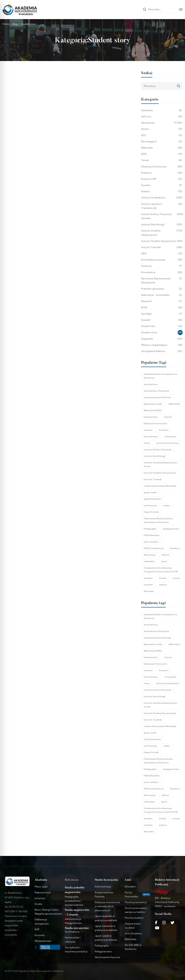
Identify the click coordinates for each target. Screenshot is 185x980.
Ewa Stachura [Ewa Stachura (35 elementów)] (151, 436)
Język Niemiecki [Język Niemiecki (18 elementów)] (152, 499)
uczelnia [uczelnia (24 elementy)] (148, 585)
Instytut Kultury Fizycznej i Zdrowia (162, 216)
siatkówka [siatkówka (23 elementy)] (149, 561)
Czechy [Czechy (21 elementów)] (168, 417)
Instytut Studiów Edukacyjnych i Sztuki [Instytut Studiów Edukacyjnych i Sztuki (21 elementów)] (161, 464)
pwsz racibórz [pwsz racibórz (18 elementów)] (151, 542)
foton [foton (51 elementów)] (147, 443)
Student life (162, 326)
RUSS (162, 308)
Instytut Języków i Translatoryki (162, 206)
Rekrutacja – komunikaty (162, 295)
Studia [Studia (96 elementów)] (163, 578)
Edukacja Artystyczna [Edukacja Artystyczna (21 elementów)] (155, 423)
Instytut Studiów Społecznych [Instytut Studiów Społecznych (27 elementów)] (160, 473)
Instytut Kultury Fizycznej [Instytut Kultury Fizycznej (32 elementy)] (157, 449)
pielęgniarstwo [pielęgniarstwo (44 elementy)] (171, 529)
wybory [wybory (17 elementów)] (163, 585)
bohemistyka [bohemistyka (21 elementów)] (151, 417)
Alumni (162, 129)
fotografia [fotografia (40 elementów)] (170, 436)
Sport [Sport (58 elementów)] (164, 561)
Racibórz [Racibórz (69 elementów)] (175, 548)
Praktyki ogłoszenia (162, 289)
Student (162, 320)
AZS (162, 135)
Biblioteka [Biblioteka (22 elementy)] (174, 404)
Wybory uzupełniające (162, 345)
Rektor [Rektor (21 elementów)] (166, 555)
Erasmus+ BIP (162, 179)
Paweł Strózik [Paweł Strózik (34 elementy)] (151, 512)
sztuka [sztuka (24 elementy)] (176, 578)
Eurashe (162, 185)
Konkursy (162, 266)
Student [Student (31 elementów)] (148, 578)
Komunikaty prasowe (162, 260)
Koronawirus (162, 272)
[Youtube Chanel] (157, 928)
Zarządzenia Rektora (162, 351)
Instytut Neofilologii (162, 225)
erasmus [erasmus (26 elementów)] (148, 430)
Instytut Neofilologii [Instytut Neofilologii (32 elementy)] (155, 456)
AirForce (162, 117)
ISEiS (162, 254)
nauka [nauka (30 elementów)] (166, 505)
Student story (162, 332)
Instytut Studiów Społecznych (162, 241)
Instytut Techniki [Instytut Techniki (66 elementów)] (153, 479)
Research (162, 301)
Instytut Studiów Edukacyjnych (162, 233)
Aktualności (162, 123)
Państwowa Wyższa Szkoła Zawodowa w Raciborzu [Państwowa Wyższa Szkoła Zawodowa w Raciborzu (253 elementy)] (158, 520)
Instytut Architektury (162, 198)
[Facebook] (156, 923)
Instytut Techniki (162, 247)
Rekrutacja (72, 880)
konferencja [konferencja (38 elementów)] (150, 505)
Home (6, 24)
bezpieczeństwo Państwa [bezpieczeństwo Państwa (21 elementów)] (157, 397)
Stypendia (162, 339)
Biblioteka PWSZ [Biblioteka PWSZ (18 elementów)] (153, 410)
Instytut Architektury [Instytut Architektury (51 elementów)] (168, 443)
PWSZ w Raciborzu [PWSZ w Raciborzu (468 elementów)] (154, 548)
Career (162, 160)
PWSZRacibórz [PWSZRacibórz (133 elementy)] (152, 535)
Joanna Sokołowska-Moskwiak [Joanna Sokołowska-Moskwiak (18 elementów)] (160, 486)
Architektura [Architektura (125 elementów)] (151, 384)
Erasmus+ (162, 173)
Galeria (162, 191)
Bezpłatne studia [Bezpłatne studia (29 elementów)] (153, 404)
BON (162, 154)
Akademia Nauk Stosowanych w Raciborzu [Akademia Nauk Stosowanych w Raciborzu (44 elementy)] (160, 376)
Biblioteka (162, 148)
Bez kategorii (162, 142)
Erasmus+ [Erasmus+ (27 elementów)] (164, 430)
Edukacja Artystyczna (162, 167)
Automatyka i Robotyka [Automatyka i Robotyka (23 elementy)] (156, 391)
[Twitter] (172, 923)
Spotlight (162, 314)
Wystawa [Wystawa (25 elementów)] (149, 591)
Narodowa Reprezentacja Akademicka (162, 281)
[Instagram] (164, 923)
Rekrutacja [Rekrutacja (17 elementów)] (149, 555)
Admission (162, 110)
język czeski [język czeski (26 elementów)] (150, 492)
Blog (15, 24)
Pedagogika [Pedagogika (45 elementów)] (150, 529)
